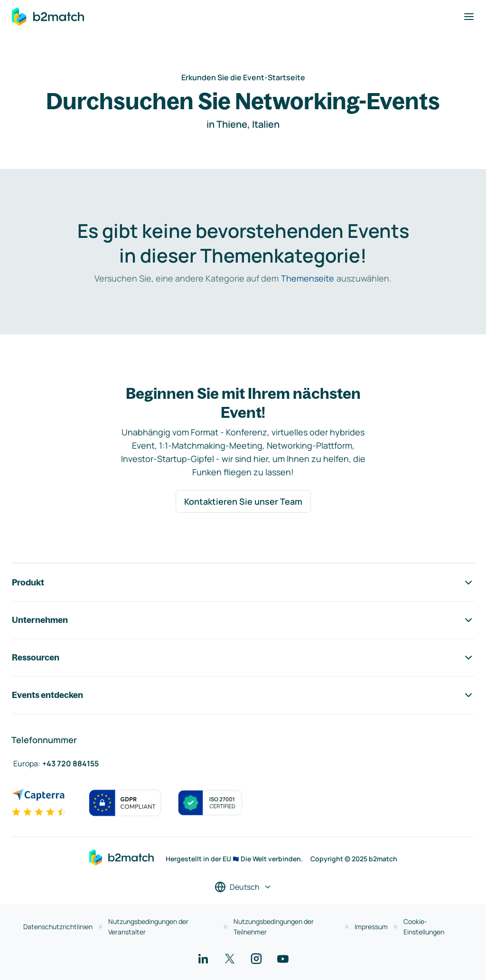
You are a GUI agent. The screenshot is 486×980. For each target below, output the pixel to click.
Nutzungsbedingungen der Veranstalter (148, 927)
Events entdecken (243, 695)
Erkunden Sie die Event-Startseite (243, 77)
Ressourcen (243, 658)
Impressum (371, 927)
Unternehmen (243, 620)
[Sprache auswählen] (243, 887)
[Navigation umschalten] (469, 17)
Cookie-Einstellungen (424, 927)
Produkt (243, 583)
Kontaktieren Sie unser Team (243, 501)
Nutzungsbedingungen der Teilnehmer (274, 927)
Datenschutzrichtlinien (58, 927)
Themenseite (308, 278)
